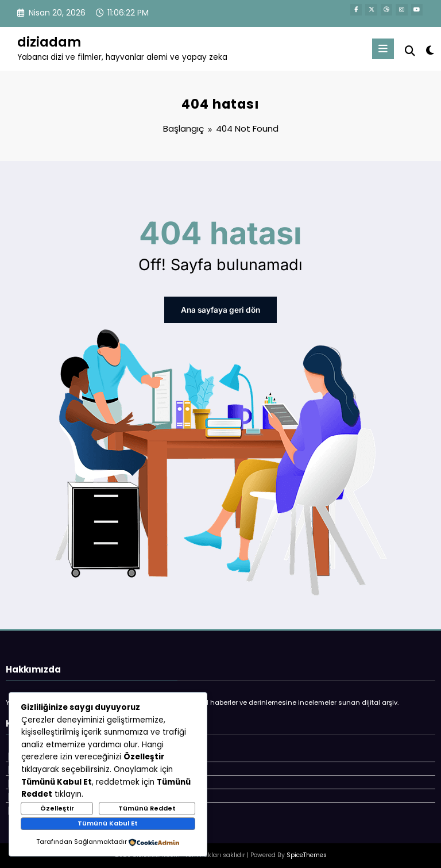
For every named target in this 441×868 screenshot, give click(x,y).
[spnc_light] (429, 50)
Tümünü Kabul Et (108, 823)
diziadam (49, 42)
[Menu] (384, 49)
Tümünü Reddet (147, 808)
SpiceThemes (307, 851)
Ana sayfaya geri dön (221, 310)
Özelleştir (57, 808)
